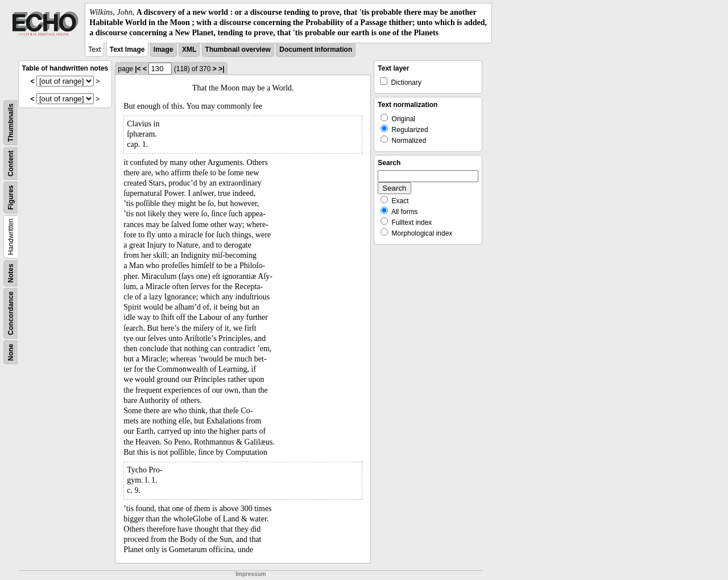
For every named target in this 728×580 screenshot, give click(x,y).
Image (164, 50)
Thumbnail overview (238, 50)
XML (189, 50)
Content (11, 163)
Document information (316, 50)
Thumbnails (11, 122)
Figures (11, 197)
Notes (11, 273)
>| (221, 69)
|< (138, 69)
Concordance (11, 313)
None (11, 352)
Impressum (251, 574)
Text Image (127, 50)
